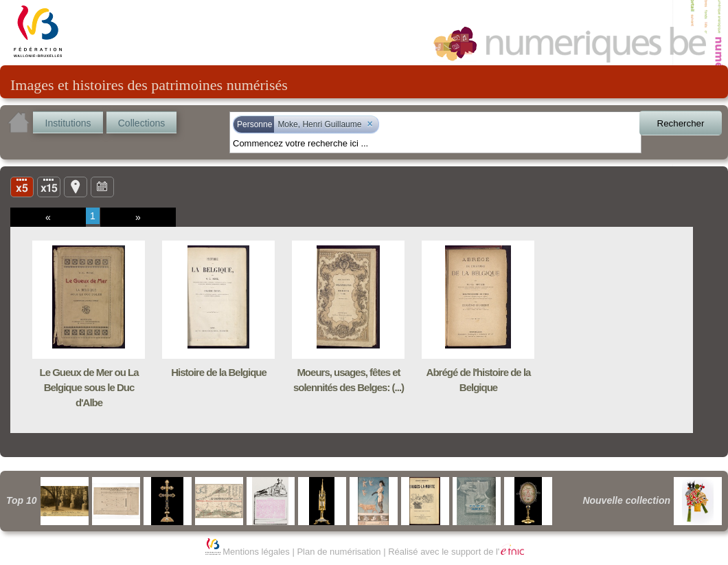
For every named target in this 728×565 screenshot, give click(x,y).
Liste (49, 186)
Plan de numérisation (339, 552)
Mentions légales (256, 552)
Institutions (68, 123)
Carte (76, 186)
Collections (141, 123)
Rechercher (681, 123)
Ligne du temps (102, 186)
